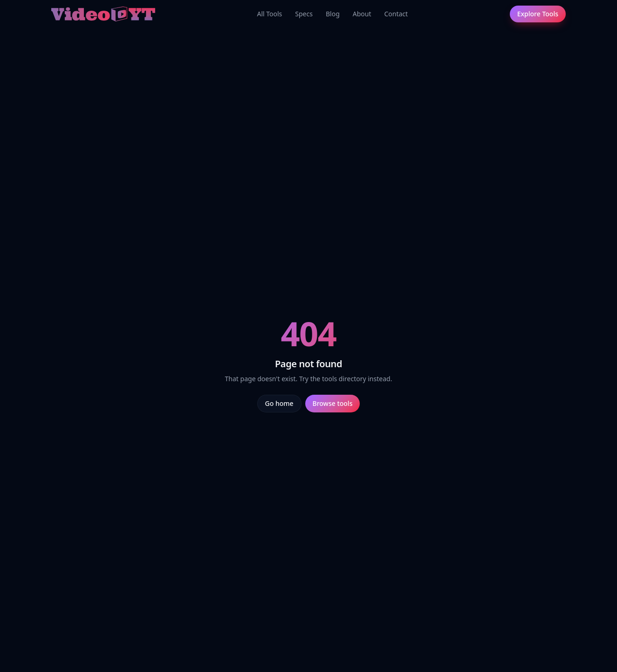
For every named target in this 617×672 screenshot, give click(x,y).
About (362, 14)
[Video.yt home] (103, 14)
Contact (396, 14)
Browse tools (333, 403)
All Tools (269, 14)
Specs (304, 14)
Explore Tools (538, 14)
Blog (333, 14)
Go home (279, 403)
